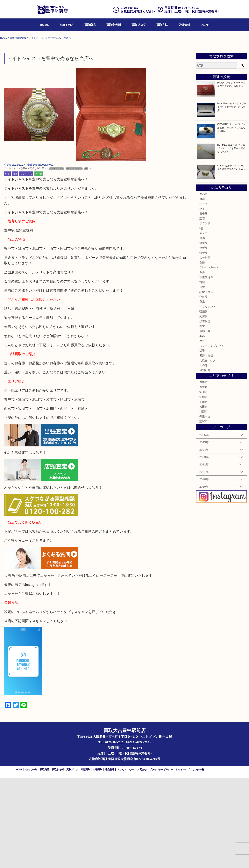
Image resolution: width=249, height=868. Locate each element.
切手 (202, 441)
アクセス (122, 860)
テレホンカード (209, 357)
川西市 (203, 502)
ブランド (205, 314)
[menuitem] (44, 25)
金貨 (202, 377)
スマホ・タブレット (212, 436)
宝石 (202, 309)
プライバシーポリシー (161, 860)
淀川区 (203, 482)
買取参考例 (114, 25)
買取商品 (90, 25)
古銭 (202, 372)
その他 (205, 25)
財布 (202, 289)
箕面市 (203, 487)
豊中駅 (203, 477)
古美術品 (205, 348)
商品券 (203, 284)
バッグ (203, 294)
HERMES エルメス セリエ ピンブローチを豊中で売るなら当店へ (231, 238)
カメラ (203, 323)
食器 (202, 353)
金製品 (203, 338)
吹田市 (203, 497)
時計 (15, 264)
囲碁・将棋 (206, 446)
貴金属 (203, 304)
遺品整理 (110, 860)
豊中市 (39, 264)
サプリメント (208, 397)
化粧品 (203, 387)
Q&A (132, 860)
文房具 (203, 406)
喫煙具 (203, 402)
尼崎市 (203, 492)
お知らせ (205, 460)
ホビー (203, 431)
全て (7, 264)
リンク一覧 (198, 860)
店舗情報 (184, 25)
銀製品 (203, 343)
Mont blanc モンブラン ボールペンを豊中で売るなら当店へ (232, 197)
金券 (202, 363)
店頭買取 (86, 860)
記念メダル (206, 382)
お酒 (202, 328)
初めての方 (66, 25)
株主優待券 (206, 367)
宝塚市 (203, 511)
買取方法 (162, 25)
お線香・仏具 (208, 451)
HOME (44, 25)
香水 (202, 392)
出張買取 (98, 860)
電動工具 (205, 421)
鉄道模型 (205, 411)
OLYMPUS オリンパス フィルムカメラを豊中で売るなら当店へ (232, 218)
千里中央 (205, 507)
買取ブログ (139, 25)
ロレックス (26, 264)
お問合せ (142, 860)
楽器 (202, 426)
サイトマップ (183, 860)
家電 (202, 416)
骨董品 (203, 333)
